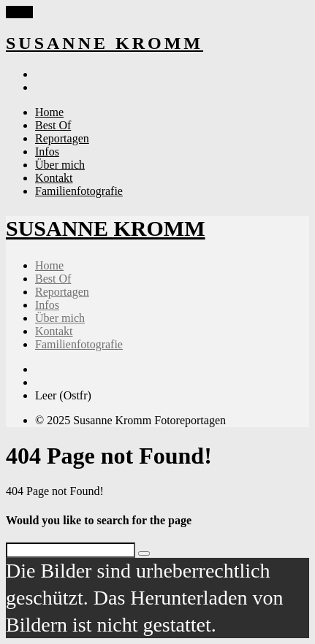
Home (49, 112)
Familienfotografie (79, 191)
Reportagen (62, 138)
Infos (47, 152)
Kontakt (54, 178)
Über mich (60, 165)
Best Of (53, 125)
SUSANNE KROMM (105, 43)
